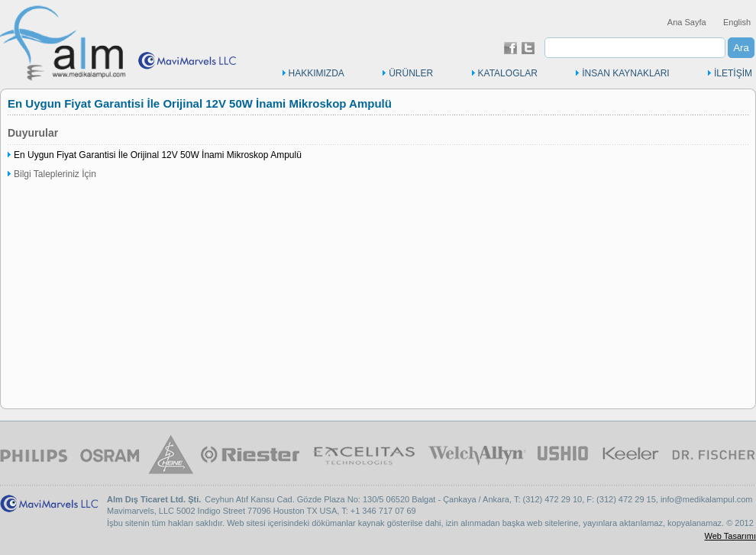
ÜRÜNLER (411, 73)
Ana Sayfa (687, 22)
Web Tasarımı (730, 536)
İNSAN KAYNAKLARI (625, 73)
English (737, 22)
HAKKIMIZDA (317, 73)
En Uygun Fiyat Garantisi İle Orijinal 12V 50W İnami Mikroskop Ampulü (158, 155)
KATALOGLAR (508, 73)
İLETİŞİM (733, 73)
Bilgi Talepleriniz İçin (55, 174)
